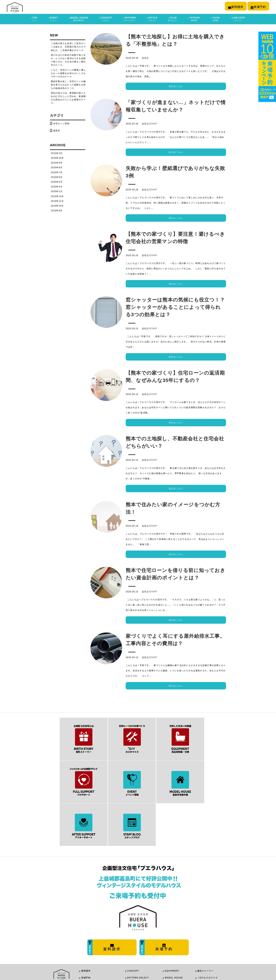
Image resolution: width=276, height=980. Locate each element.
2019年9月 (57, 210)
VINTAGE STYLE (139, 953)
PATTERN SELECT (138, 929)
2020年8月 (57, 167)
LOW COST (171, 943)
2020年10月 (57, 158)
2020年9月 (57, 162)
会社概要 (86, 950)
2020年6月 (57, 176)
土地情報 (202, 963)
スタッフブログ (205, 943)
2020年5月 (57, 181)
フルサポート (204, 936)
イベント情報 (204, 950)
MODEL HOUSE (174, 929)
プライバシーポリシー (93, 956)
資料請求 (86, 922)
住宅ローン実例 (61, 123)
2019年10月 (57, 205)
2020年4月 (57, 186)
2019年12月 (57, 196)
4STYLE (131, 935)
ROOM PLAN (134, 958)
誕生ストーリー (205, 922)
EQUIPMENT (172, 922)
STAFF (153, 123)
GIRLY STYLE (138, 944)
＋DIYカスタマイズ (208, 929)
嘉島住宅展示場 (89, 936)
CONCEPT (133, 922)
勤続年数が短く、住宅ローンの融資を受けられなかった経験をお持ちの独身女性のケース (68, 84)
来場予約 (86, 929)
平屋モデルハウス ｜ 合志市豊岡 (98, 943)
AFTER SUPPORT (175, 936)
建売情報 (202, 956)
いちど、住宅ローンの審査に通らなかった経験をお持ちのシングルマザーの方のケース (68, 73)
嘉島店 (145, 57)
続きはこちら (176, 86)
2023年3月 (57, 153)
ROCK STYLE (137, 948)
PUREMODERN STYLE (142, 939)
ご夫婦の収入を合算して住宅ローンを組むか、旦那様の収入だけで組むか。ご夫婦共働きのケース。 (68, 46)
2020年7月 (57, 172)
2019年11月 (57, 200)
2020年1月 (57, 191)
